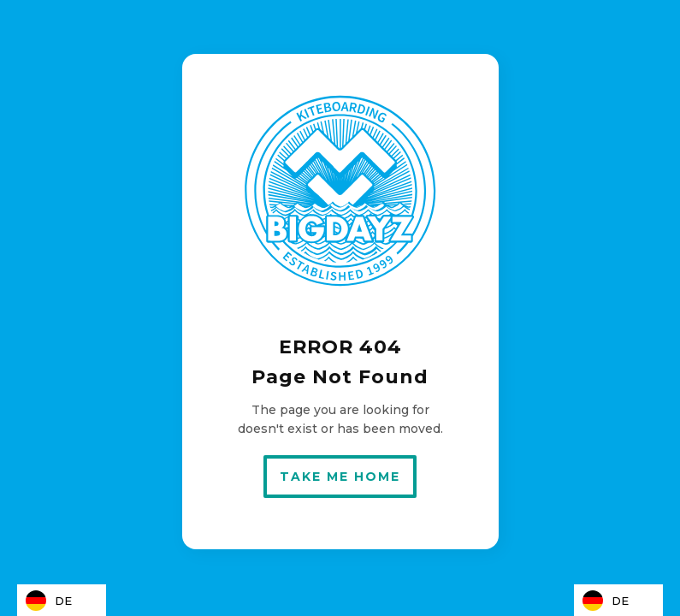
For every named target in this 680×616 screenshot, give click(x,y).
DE (49, 601)
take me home (340, 477)
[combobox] (62, 600)
